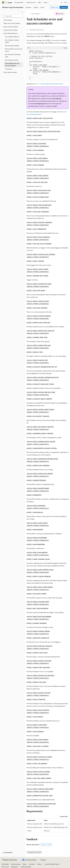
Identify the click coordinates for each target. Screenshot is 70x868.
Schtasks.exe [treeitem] (9, 69)
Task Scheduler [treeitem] (8, 20)
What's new (55, 7)
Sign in (66, 2)
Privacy (39, 864)
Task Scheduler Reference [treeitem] (12, 37)
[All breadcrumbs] (28, 14)
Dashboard (64, 7)
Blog (24, 864)
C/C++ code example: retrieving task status (49, 84)
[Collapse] (22, 12)
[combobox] (12, 16)
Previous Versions (16, 864)
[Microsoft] (3, 2)
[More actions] (67, 14)
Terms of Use (5, 867)
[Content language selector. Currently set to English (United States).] (10, 860)
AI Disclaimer (5, 864)
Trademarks (14, 867)
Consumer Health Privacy (52, 864)
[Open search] (61, 2)
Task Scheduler (36, 14)
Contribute (32, 864)
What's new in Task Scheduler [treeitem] (12, 23)
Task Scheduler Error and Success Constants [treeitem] (12, 65)
